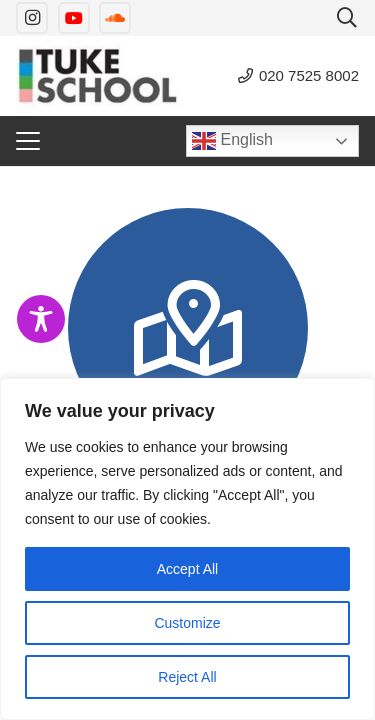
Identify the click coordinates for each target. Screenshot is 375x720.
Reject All (187, 677)
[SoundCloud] (115, 18)
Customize (187, 623)
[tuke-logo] (97, 76)
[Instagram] (32, 18)
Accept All (187, 569)
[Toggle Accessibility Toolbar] (41, 319)
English (232, 141)
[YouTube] (74, 18)
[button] (347, 18)
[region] (187, 549)
